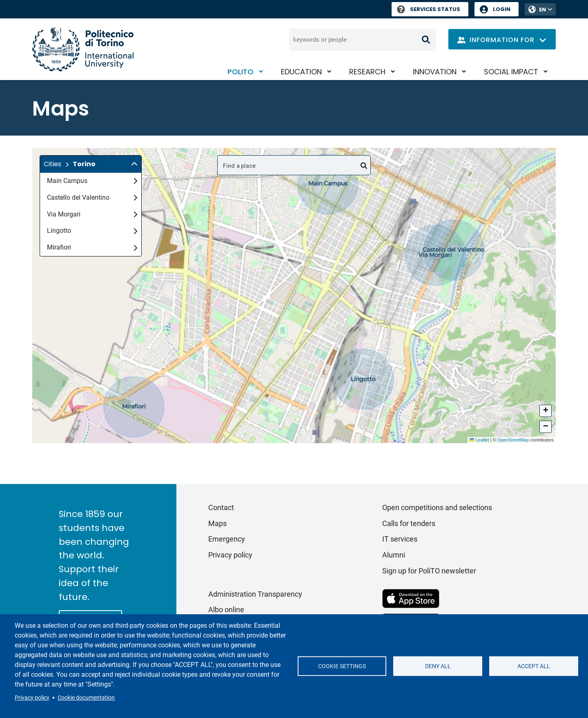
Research (367, 72)
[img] (134, 164)
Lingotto (92, 231)
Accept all (534, 666)
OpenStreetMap (513, 440)
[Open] (364, 166)
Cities (52, 164)
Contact (221, 507)
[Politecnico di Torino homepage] (83, 49)
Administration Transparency (255, 594)
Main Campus (92, 181)
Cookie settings (342, 666)
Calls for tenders (409, 523)
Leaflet (479, 440)
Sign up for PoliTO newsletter (429, 571)
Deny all (438, 666)
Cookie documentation (86, 698)
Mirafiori (92, 247)
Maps (217, 523)
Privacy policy (32, 698)
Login (502, 9)
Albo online (226, 610)
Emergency (227, 539)
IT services (400, 539)
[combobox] (294, 165)
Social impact (511, 72)
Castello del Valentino (92, 197)
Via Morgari (92, 214)
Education (301, 72)
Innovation (435, 72)
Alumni (394, 555)
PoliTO (241, 72)
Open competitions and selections (437, 507)
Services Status (429, 9)
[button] (91, 164)
